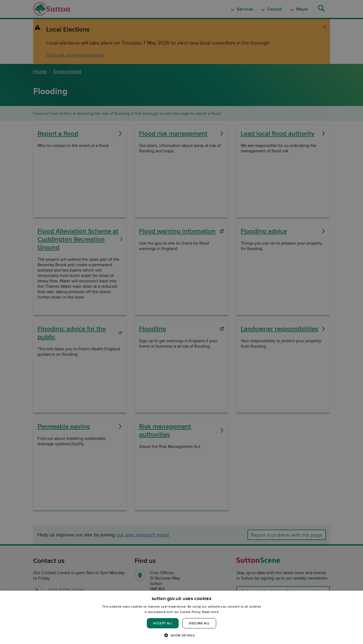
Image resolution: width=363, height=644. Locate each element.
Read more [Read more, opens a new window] (210, 612)
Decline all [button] (199, 623)
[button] (181, 635)
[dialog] (181, 617)
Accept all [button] (163, 623)
